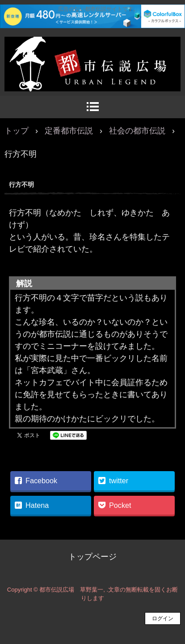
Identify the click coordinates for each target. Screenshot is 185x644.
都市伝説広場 (92, 46)
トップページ (92, 557)
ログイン (163, 618)
